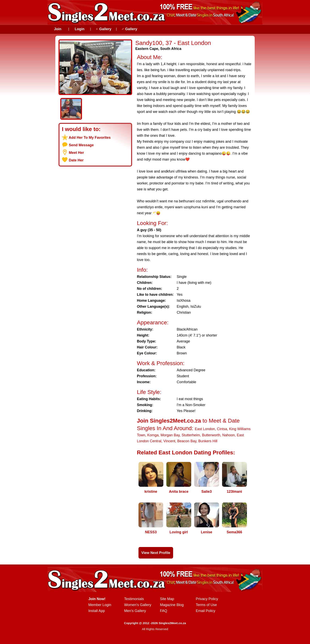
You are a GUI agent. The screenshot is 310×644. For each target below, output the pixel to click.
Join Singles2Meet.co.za (169, 421)
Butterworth (211, 435)
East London (205, 429)
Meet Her (76, 153)
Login (80, 29)
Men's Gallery (135, 611)
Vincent (169, 441)
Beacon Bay (187, 441)
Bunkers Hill (208, 441)
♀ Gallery (103, 29)
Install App (97, 611)
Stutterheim (191, 435)
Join (58, 29)
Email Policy (206, 611)
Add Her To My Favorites (90, 138)
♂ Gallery (129, 29)
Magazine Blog (172, 605)
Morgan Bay (170, 435)
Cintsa (222, 429)
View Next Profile (156, 553)
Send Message (81, 145)
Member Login (100, 605)
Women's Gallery (138, 605)
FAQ (164, 611)
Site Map (167, 599)
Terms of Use (206, 605)
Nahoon (229, 435)
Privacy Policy (207, 599)
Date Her (76, 160)
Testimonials (134, 599)
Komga (153, 435)
